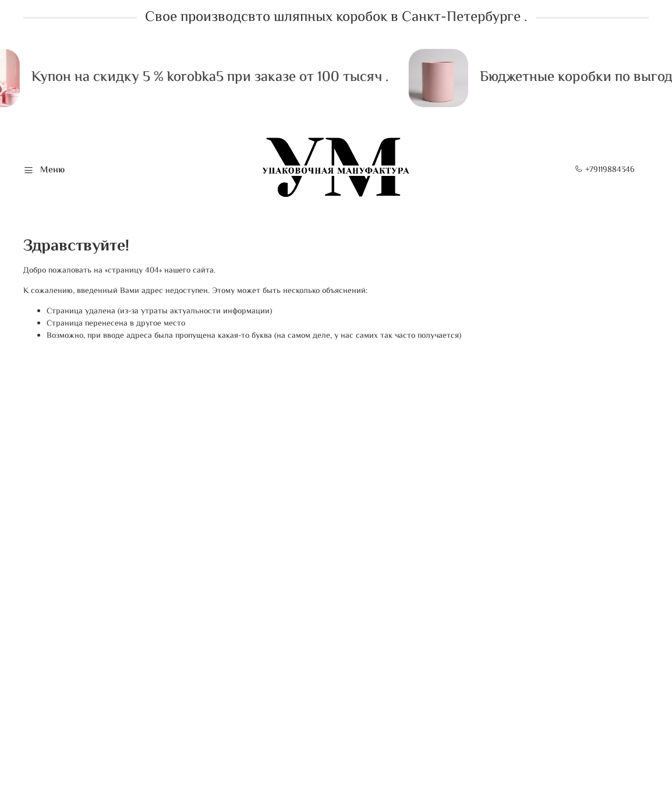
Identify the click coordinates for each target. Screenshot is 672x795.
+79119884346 (605, 170)
